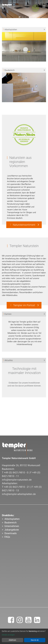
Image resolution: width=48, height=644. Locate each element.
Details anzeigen (8, 635)
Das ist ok (35, 640)
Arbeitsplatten (12, 519)
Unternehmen (12, 526)
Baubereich (10, 523)
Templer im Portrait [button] (24, 305)
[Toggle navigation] (44, 7)
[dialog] (24, 636)
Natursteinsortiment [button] (24, 225)
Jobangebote (12, 530)
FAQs (7, 537)
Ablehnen (12, 640)
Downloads (11, 533)
